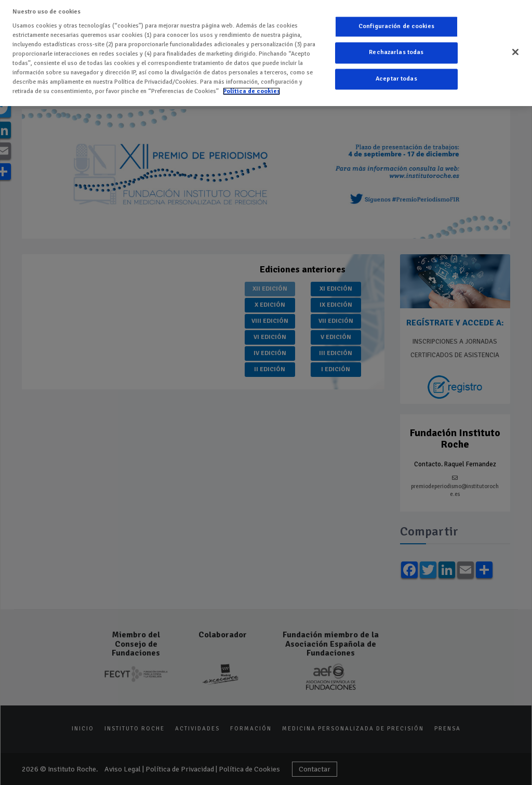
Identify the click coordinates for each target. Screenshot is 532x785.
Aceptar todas (396, 79)
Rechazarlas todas (396, 53)
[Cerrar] (515, 52)
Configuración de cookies (396, 26)
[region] (266, 53)
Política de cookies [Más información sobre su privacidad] (251, 91)
